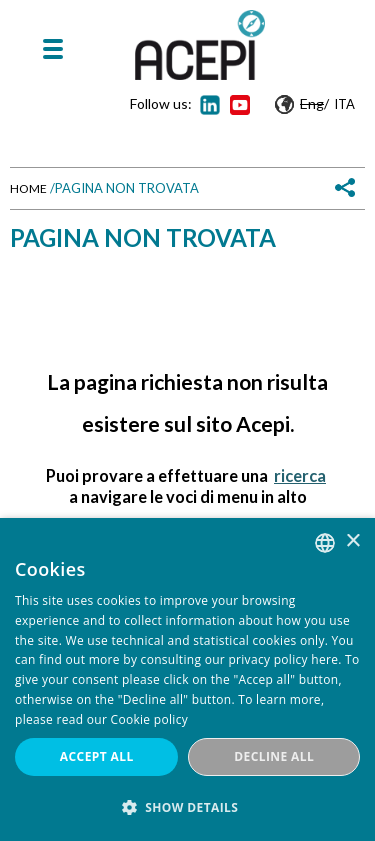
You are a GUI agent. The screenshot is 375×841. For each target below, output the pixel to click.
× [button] (352, 541)
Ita (344, 104)
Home (28, 188)
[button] (187, 807)
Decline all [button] (274, 756)
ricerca (300, 475)
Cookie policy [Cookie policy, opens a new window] (149, 719)
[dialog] (187, 679)
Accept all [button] (97, 756)
